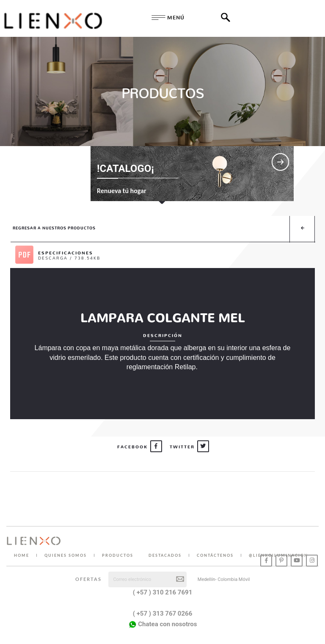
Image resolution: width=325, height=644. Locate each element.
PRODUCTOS (118, 555)
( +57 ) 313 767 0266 (163, 614)
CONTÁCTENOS (215, 555)
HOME (22, 555)
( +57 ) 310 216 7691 (163, 592)
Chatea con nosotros (163, 625)
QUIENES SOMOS (66, 555)
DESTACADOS (165, 555)
